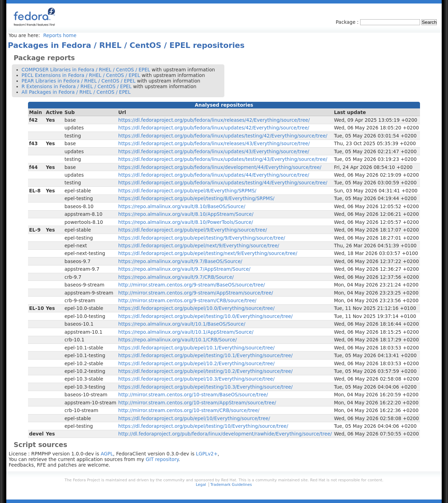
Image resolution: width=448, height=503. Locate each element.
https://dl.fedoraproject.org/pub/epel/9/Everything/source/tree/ (193, 230)
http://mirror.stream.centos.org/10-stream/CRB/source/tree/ (189, 410)
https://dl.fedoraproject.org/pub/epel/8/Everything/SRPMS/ (187, 191)
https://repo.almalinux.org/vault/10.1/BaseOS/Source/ (182, 324)
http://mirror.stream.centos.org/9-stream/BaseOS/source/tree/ (192, 285)
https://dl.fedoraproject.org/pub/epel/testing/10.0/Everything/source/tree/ (205, 316)
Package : (348, 22)
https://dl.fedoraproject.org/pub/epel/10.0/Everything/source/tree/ (197, 308)
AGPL (107, 454)
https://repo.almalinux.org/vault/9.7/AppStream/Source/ (184, 269)
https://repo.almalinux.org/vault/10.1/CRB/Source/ (178, 340)
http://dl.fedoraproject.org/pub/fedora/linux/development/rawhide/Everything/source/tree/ (225, 434)
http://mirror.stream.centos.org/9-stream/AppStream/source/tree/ (196, 293)
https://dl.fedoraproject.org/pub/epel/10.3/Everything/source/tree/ (197, 379)
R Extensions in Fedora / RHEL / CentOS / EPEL (77, 86)
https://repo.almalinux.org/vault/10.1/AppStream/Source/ (186, 332)
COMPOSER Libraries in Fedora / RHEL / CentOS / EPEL (86, 70)
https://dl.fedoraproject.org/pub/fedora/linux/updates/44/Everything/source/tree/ (214, 175)
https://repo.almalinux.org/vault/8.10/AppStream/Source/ (186, 214)
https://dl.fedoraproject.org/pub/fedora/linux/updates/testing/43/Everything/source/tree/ (223, 159)
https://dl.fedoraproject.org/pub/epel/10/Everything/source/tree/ (194, 418)
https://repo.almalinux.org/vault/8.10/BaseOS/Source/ (182, 206)
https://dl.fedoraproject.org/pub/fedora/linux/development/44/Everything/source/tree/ (220, 167)
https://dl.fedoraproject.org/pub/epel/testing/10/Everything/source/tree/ (203, 426)
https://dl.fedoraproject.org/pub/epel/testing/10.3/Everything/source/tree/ (205, 387)
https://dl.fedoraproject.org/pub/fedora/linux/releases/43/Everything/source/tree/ (214, 143)
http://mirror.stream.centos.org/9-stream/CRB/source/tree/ (187, 300)
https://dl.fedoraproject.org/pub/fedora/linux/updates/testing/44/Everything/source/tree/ (223, 183)
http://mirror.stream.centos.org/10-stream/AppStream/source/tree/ (197, 403)
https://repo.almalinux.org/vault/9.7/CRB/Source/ (176, 277)
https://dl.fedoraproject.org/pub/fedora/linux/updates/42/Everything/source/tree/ (214, 128)
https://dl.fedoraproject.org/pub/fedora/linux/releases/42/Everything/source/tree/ (214, 120)
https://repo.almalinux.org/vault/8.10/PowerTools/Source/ (186, 222)
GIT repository (162, 459)
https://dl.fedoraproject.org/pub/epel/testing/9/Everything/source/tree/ (202, 238)
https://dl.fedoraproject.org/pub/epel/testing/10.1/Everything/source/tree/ (205, 355)
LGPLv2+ (207, 454)
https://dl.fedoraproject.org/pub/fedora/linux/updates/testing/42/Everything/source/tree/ (223, 136)
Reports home (60, 35)
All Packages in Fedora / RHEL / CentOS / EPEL (76, 92)
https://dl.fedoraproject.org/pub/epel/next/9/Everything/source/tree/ (199, 246)
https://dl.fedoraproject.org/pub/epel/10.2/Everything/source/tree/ (197, 363)
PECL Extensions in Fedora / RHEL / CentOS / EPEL (81, 75)
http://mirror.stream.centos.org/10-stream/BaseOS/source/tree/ (193, 395)
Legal (201, 485)
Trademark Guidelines (231, 485)
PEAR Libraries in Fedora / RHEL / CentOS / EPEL (79, 81)
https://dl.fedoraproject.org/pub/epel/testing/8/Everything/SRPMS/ (196, 198)
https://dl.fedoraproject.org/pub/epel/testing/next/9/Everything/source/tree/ (208, 253)
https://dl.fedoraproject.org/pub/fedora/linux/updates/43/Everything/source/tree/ (214, 151)
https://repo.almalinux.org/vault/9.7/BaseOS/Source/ (180, 261)
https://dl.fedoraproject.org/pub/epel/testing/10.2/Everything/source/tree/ (205, 371)
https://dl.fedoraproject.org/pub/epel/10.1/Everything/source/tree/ (197, 348)
